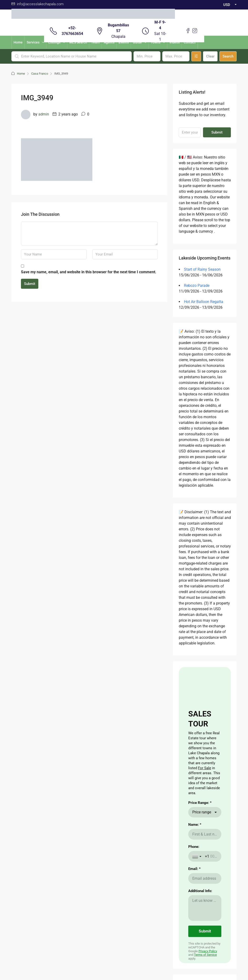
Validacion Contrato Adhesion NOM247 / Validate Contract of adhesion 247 (124, 943)
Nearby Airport (80, 826)
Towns (156, 42)
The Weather (106, 819)
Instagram (136, 890)
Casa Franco (40, 74)
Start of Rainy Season (202, 269)
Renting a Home (81, 819)
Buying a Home (80, 811)
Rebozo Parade (197, 286)
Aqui (44, 813)
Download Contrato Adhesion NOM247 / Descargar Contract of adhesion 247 (124, 954)
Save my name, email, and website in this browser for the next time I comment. (89, 272)
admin (44, 114)
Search (228, 56)
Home (18, 42)
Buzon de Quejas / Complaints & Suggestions (124, 937)
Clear (210, 56)
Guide (137, 42)
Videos (174, 42)
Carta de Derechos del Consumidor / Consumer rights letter (124, 949)
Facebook (111, 890)
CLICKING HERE (23, 825)
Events (124, 42)
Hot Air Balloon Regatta (204, 302)
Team (95, 42)
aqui (15, 849)
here (27, 834)
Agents (109, 42)
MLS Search (78, 42)
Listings (54, 42)
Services (33, 42)
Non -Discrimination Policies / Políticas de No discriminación (124, 960)
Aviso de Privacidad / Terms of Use (124, 932)
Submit (30, 284)
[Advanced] (196, 56)
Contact (190, 42)
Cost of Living (107, 811)
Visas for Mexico (109, 826)
